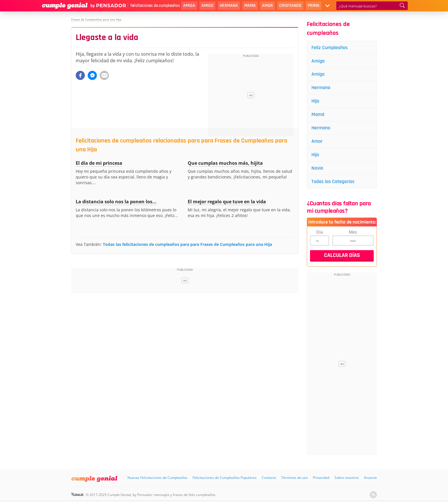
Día (320, 232)
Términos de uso (294, 478)
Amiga (189, 6)
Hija (315, 101)
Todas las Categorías (333, 181)
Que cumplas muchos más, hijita (225, 163)
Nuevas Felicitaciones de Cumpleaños (157, 478)
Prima (314, 6)
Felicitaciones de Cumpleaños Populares (225, 478)
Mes (353, 232)
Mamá (318, 114)
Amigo (207, 6)
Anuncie (370, 478)
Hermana (229, 6)
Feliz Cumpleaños (330, 48)
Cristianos (290, 6)
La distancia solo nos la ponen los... (116, 202)
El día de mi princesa (99, 163)
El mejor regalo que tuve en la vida (227, 202)
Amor (267, 6)
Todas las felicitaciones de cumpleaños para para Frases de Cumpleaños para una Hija (187, 244)
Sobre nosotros (347, 478)
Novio (317, 168)
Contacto (269, 478)
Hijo (315, 155)
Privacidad (321, 478)
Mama (250, 6)
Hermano (321, 128)
